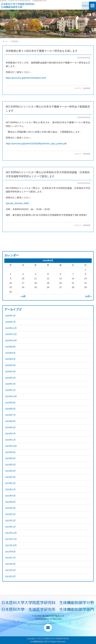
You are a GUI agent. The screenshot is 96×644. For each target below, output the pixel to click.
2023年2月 (10, 483)
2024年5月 (10, 427)
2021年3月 (10, 576)
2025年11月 (11, 334)
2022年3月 (10, 514)
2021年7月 (10, 558)
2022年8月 (10, 502)
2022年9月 (10, 496)
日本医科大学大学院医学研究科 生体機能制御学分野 (19, 6)
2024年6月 (10, 421)
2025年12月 (11, 328)
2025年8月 (10, 353)
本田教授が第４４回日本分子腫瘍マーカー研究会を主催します (42, 51)
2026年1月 (10, 322)
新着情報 (87, 88)
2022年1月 (10, 527)
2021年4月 (10, 570)
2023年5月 (10, 465)
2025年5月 (10, 365)
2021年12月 (11, 533)
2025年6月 (10, 359)
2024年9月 (10, 403)
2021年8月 (10, 552)
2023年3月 (10, 477)
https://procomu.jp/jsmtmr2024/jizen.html (26, 78)
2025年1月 (10, 390)
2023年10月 (11, 446)
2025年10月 (11, 341)
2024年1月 (10, 440)
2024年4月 (10, 434)
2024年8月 (10, 409)
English (85, 6)
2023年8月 (10, 452)
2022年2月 (10, 521)
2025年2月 (10, 384)
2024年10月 (11, 396)
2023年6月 (10, 458)
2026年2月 (10, 316)
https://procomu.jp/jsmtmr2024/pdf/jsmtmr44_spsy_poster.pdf (36, 144)
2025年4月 (10, 372)
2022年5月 (10, 508)
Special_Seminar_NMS (17, 203)
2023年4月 (10, 471)
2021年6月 (10, 564)
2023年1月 (10, 489)
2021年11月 (11, 539)
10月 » (88, 296)
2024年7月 (10, 415)
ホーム (5, 41)
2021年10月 (11, 545)
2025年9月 (10, 347)
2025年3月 (10, 378)
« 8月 (23, 296)
